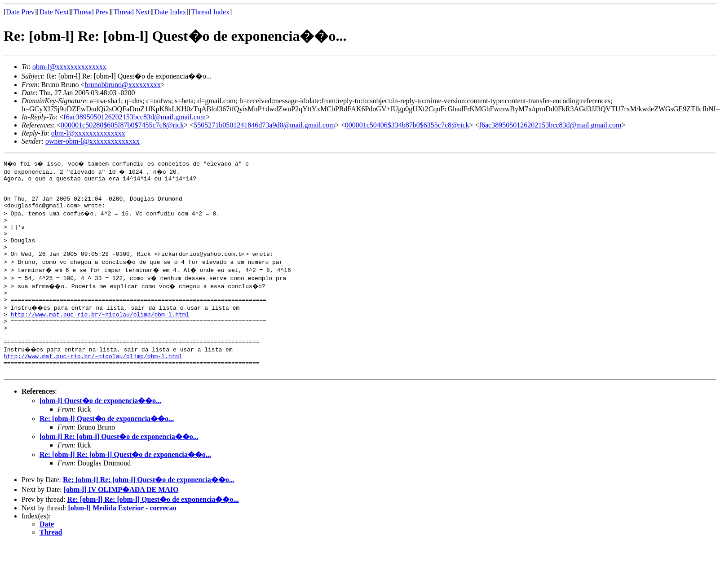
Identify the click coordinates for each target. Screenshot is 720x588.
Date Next (54, 12)
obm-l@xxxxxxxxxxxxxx (69, 67)
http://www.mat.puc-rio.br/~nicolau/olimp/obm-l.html (100, 333)
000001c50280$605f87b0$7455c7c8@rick (122, 125)
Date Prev (20, 12)
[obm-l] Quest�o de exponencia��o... (100, 429)
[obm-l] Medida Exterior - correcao (122, 536)
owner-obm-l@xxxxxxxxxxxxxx (93, 141)
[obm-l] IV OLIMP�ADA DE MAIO (121, 518)
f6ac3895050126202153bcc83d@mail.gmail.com (135, 117)
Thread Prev (91, 12)
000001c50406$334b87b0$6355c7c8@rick (407, 125)
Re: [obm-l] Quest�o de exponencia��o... (107, 447)
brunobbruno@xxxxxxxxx (122, 85)
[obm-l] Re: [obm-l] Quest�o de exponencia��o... (119, 465)
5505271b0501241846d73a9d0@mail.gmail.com (264, 125)
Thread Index (210, 12)
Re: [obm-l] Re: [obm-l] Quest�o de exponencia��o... (125, 483)
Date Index (170, 12)
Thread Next (132, 12)
